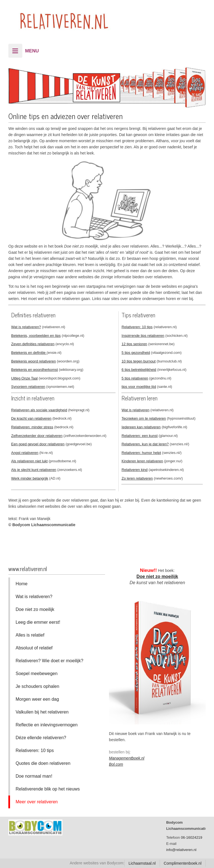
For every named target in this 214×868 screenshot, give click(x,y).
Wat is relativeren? (26, 327)
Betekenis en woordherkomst (35, 370)
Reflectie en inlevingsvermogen (47, 725)
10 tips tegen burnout (138, 361)
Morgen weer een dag (37, 699)
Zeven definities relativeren (33, 344)
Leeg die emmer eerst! (38, 622)
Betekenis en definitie (29, 353)
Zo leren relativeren (137, 478)
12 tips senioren (134, 344)
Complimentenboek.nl (183, 863)
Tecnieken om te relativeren (144, 418)
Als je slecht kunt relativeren (34, 470)
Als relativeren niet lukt (29, 461)
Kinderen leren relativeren (142, 461)
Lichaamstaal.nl (142, 863)
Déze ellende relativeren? (41, 738)
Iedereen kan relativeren (141, 427)
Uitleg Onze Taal (24, 378)
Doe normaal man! (34, 776)
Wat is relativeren (135, 410)
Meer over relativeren (37, 802)
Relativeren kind (134, 470)
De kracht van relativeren (31, 418)
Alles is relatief (30, 635)
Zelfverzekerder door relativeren (37, 436)
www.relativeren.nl (28, 569)
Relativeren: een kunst (139, 436)
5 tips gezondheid (136, 353)
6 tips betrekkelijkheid (139, 370)
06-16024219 (192, 837)
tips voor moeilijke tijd (139, 387)
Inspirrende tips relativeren (143, 336)
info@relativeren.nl (181, 850)
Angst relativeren (25, 453)
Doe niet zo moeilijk (35, 609)
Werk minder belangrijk (30, 478)
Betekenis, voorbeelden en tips (36, 336)
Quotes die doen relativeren (43, 763)
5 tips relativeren (135, 378)
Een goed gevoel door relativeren (38, 444)
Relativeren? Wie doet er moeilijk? (49, 661)
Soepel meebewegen (37, 674)
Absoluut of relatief (34, 648)
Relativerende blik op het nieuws (48, 789)
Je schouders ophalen (37, 686)
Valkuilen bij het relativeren (42, 712)
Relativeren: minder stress (32, 427)
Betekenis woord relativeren (33, 361)
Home (22, 584)
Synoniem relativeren (28, 387)
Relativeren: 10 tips (137, 327)
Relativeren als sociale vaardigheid (39, 410)
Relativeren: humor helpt (141, 453)
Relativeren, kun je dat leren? (145, 444)
